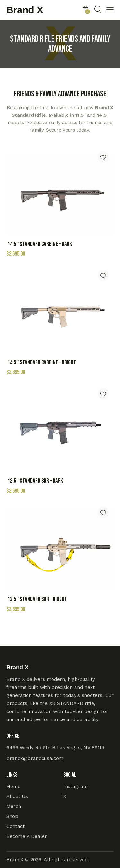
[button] (103, 157)
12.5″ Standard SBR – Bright (37, 599)
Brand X (25, 10)
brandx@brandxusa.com (35, 758)
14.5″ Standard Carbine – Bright (42, 363)
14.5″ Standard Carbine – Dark (40, 244)
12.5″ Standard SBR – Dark (35, 481)
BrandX (15, 860)
